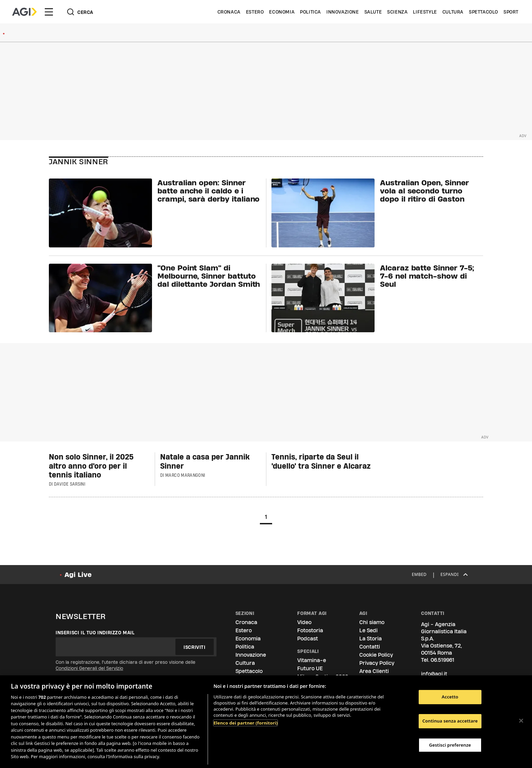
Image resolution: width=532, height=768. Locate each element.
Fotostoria (310, 630)
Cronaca (229, 12)
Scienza (397, 12)
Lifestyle (425, 12)
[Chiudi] (521, 721)
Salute (373, 12)
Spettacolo (483, 12)
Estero (255, 12)
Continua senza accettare (450, 721)
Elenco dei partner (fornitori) (245, 723)
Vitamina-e (312, 660)
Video (304, 622)
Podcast (308, 639)
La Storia (370, 639)
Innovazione (343, 12)
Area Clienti (374, 671)
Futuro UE (310, 668)
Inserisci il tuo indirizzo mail (95, 633)
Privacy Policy (377, 663)
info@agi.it (434, 674)
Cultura (453, 12)
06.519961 (442, 660)
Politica (310, 12)
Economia (282, 12)
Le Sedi (368, 630)
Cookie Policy (376, 655)
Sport (511, 12)
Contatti (370, 647)
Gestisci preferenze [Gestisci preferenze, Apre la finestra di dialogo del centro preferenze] (450, 745)
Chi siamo (372, 622)
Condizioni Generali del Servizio (89, 668)
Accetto (450, 697)
